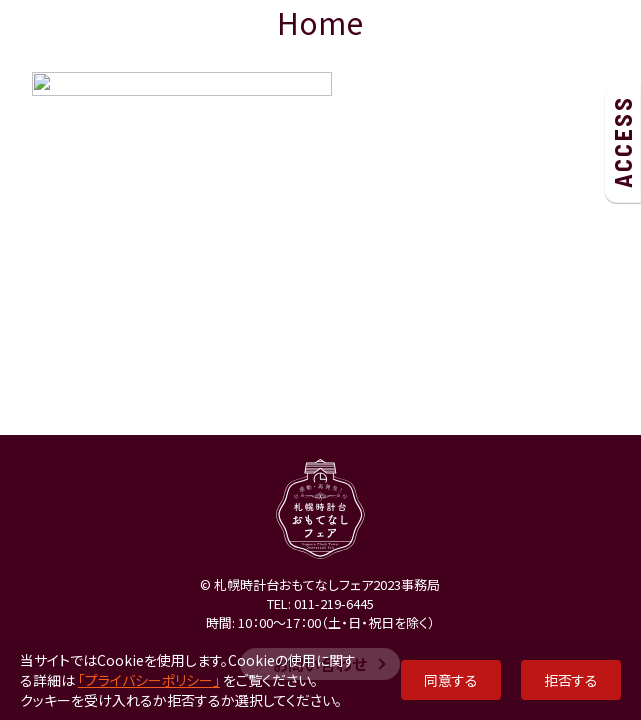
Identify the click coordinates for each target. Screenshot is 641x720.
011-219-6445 (334, 603)
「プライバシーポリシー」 (149, 680)
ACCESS (622, 142)
